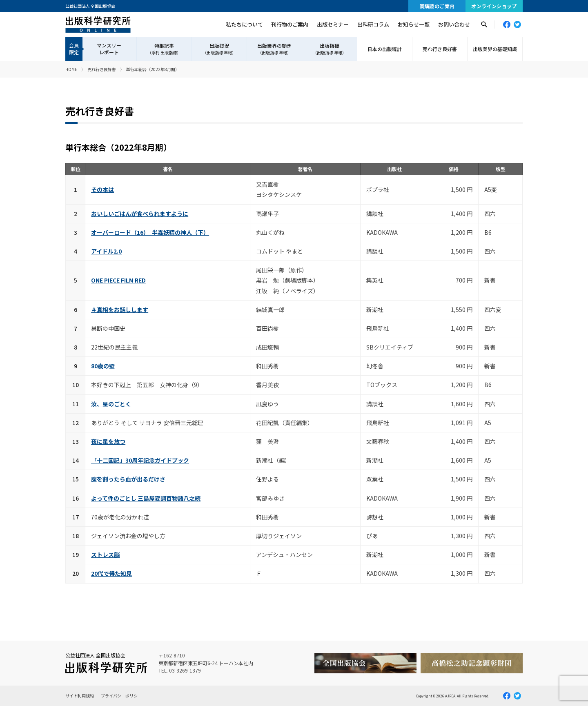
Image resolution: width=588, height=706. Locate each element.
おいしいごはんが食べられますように (140, 214)
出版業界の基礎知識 (495, 49)
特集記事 (164, 49)
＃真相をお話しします (120, 310)
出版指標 (330, 49)
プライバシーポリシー (121, 696)
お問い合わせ (454, 24)
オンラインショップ (494, 6)
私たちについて (244, 24)
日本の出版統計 (385, 49)
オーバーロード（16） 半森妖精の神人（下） (150, 232)
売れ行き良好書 (440, 49)
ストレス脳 (105, 555)
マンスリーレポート (109, 49)
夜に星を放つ (108, 441)
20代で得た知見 (111, 573)
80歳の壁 (103, 366)
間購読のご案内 (437, 6)
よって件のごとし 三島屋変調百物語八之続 (146, 498)
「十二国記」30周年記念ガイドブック (140, 460)
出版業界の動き (274, 49)
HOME (71, 69)
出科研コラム (373, 24)
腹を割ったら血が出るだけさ (128, 479)
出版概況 (219, 49)
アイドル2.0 (106, 251)
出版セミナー (333, 24)
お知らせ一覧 (414, 24)
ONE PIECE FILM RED (118, 280)
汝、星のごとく (111, 404)
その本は (102, 189)
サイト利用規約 (80, 696)
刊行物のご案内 (290, 24)
